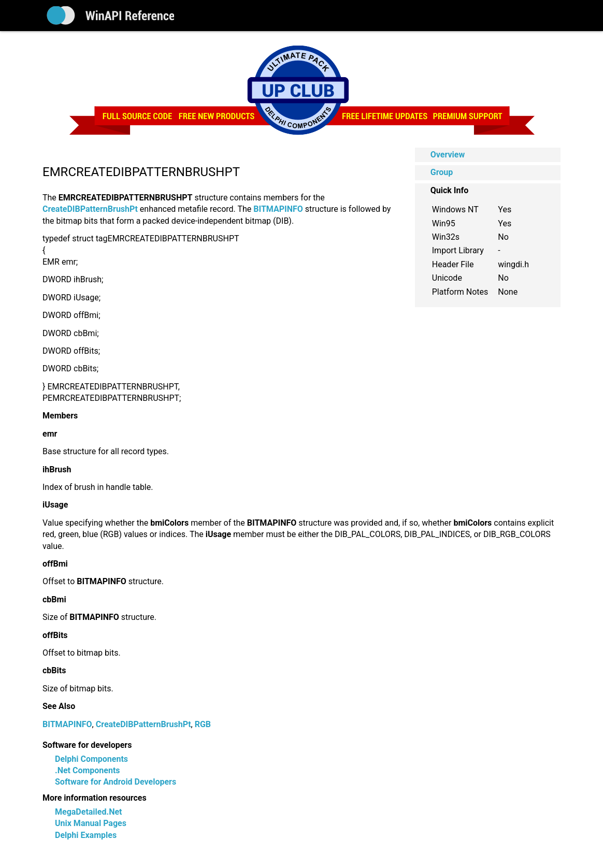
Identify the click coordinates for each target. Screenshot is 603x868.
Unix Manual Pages (91, 823)
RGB (203, 724)
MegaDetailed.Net (88, 812)
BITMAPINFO (67, 724)
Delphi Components (91, 759)
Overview (448, 155)
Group (442, 172)
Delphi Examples (86, 835)
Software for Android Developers (116, 782)
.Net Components (88, 770)
